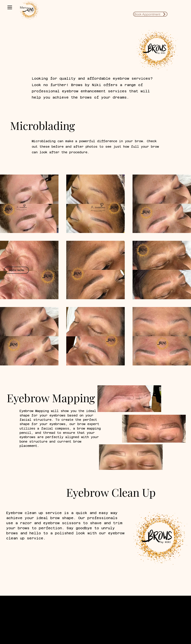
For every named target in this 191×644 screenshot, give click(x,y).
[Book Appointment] (150, 14)
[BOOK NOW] (16, 270)
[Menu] (16, 7)
